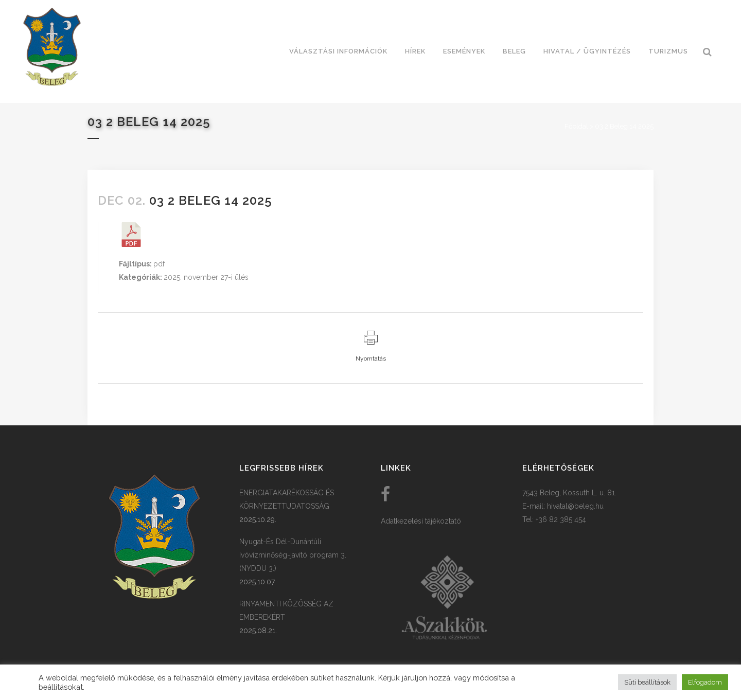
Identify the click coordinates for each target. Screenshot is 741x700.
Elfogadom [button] (705, 682)
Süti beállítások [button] (647, 682)
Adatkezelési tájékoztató (421, 521)
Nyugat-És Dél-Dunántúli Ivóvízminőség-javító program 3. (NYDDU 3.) (293, 555)
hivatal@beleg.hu (575, 506)
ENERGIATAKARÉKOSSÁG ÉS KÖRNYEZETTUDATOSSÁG (287, 499)
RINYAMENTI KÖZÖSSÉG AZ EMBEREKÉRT (286, 611)
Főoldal (576, 126)
